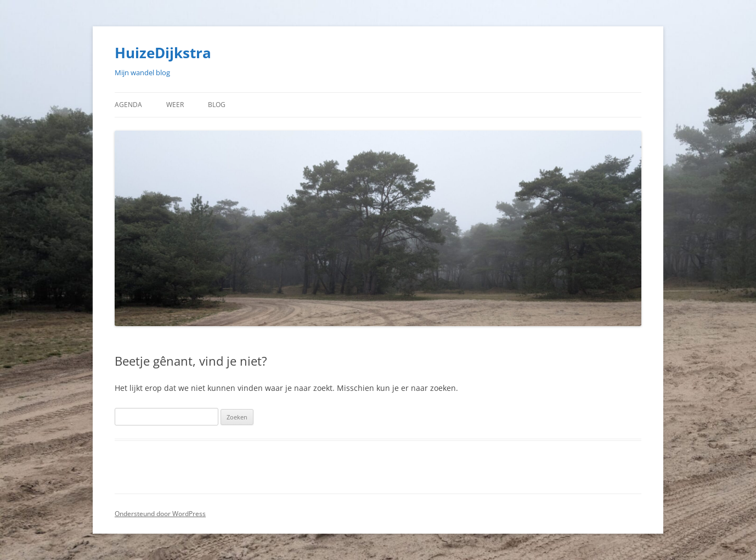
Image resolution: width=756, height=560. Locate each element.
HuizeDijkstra (163, 53)
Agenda (128, 105)
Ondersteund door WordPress (160, 514)
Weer (175, 105)
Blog (217, 105)
